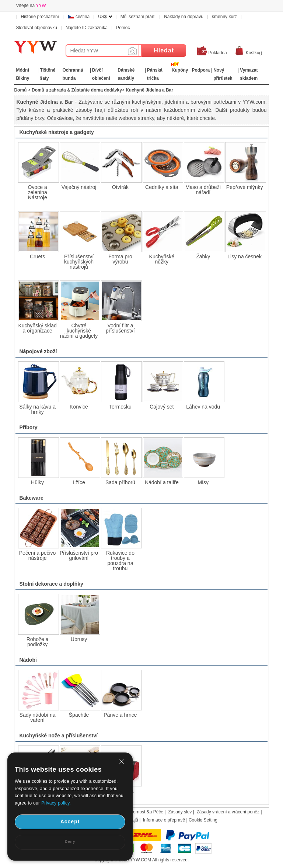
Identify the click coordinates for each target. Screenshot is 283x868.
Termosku (120, 407)
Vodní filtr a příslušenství (120, 328)
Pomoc (123, 28)
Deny (70, 842)
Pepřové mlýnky (245, 187)
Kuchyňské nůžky (162, 259)
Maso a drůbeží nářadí (203, 190)
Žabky (203, 256)
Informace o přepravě (164, 820)
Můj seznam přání (138, 17)
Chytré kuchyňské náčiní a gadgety (79, 331)
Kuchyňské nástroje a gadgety (56, 132)
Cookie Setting (203, 820)
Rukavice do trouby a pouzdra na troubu (120, 561)
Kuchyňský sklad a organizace (37, 328)
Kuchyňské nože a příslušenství (58, 736)
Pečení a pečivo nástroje (38, 555)
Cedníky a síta (162, 187)
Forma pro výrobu (120, 259)
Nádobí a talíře (162, 482)
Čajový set (162, 407)
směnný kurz (224, 17)
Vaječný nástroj (79, 187)
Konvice (79, 407)
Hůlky (37, 482)
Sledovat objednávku (36, 28)
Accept (70, 821)
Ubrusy (79, 639)
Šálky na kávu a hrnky (37, 409)
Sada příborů (120, 482)
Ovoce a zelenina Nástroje (38, 192)
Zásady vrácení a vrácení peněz (228, 812)
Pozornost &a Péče (144, 812)
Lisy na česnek (244, 256)
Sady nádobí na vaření (38, 717)
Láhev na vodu (203, 407)
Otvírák (120, 187)
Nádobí (28, 660)
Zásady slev (180, 812)
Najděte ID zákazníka (87, 28)
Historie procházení (40, 17)
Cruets (37, 256)
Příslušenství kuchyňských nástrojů (79, 262)
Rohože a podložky (38, 642)
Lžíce (79, 482)
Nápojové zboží (38, 351)
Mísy (203, 482)
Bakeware (31, 498)
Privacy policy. (56, 803)
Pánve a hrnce (120, 715)
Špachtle (79, 715)
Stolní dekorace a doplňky (51, 584)
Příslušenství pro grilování (79, 555)
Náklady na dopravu (184, 17)
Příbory (28, 427)
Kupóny (180, 70)
